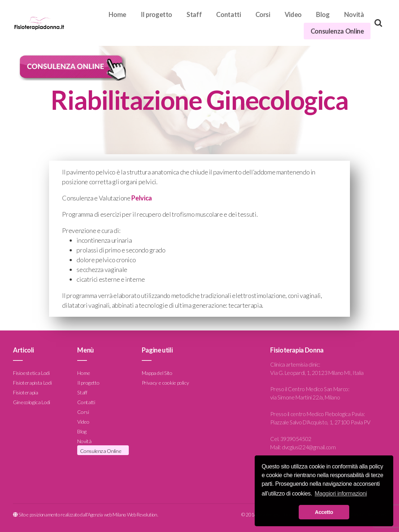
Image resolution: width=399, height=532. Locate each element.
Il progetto (156, 14)
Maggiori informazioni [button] (341, 494)
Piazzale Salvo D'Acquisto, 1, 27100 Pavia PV (320, 422)
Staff (194, 14)
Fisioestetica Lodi (31, 373)
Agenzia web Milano (107, 515)
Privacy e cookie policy (165, 382)
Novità (354, 14)
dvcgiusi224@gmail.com (309, 447)
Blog (323, 14)
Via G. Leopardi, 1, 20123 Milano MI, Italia (317, 373)
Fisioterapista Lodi (32, 382)
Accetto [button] (324, 512)
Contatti (228, 14)
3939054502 (296, 439)
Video (293, 14)
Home (117, 14)
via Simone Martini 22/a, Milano (305, 397)
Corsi (263, 14)
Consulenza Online (337, 31)
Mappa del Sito (157, 373)
